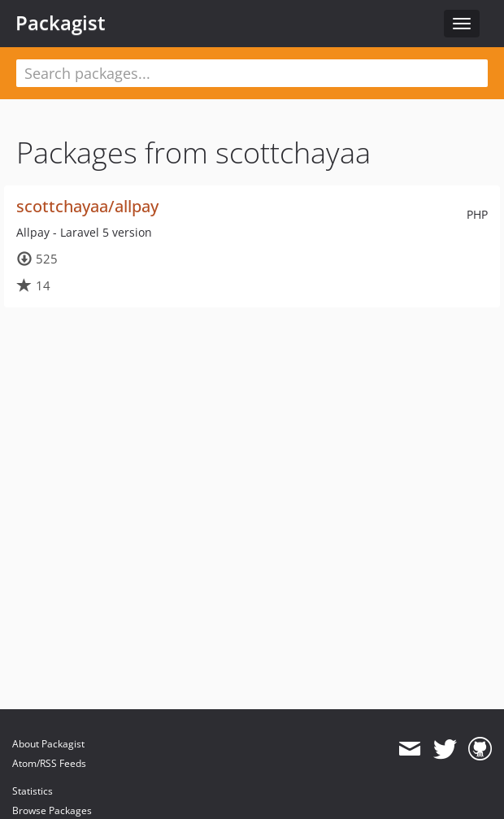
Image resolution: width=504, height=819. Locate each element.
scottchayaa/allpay (87, 206)
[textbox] (252, 73)
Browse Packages (52, 810)
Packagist (61, 23)
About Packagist (48, 744)
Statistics (33, 791)
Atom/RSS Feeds (49, 763)
